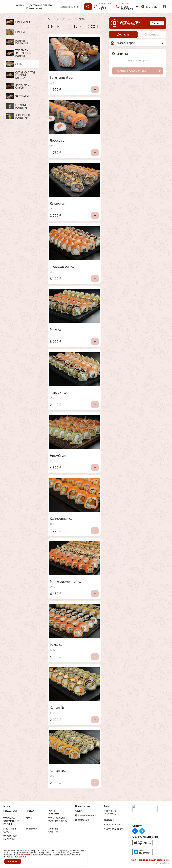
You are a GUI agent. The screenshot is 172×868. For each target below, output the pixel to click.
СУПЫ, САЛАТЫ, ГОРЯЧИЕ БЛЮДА (58, 820)
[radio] (87, 26)
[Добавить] (95, 90)
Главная (53, 19)
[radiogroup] (93, 26)
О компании (34, 8)
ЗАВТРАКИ (31, 829)
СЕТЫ (29, 818)
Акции (20, 5)
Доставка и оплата (40, 5)
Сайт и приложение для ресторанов (150, 860)
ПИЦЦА (30, 811)
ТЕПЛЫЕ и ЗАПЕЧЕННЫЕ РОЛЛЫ (11, 821)
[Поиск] (88, 7)
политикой (25, 855)
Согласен (13, 861)
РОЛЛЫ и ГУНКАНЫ (53, 812)
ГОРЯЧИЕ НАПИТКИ (53, 830)
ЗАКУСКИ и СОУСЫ (10, 830)
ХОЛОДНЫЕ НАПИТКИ (10, 838)
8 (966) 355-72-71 (113, 824)
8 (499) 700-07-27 (113, 829)
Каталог (68, 19)
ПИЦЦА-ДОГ (10, 811)
